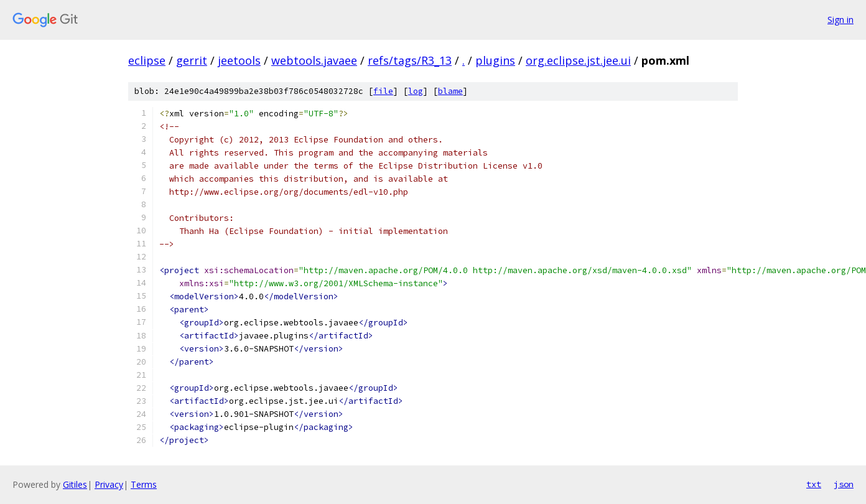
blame (450, 91)
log (416, 91)
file (383, 91)
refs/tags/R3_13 (410, 60)
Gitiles (75, 484)
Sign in (840, 20)
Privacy (109, 484)
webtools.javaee (314, 60)
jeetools (239, 60)
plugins (495, 60)
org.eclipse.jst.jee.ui (578, 60)
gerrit (192, 60)
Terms (144, 484)
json (844, 484)
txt (814, 484)
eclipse (147, 60)
